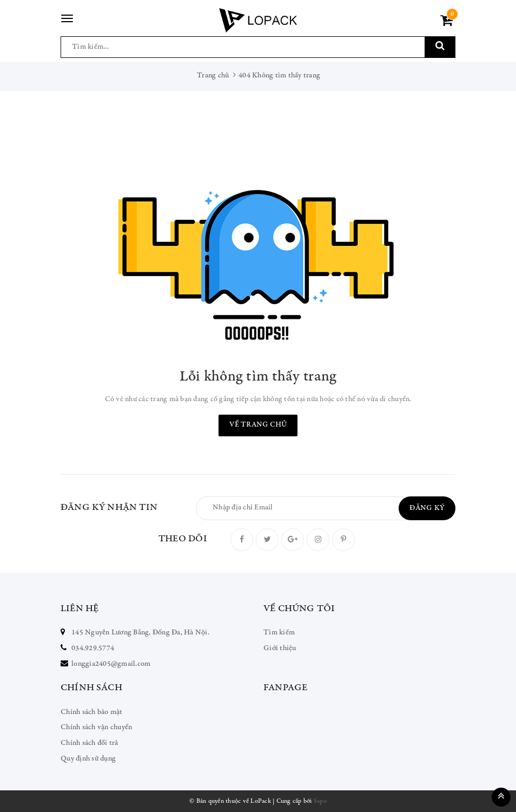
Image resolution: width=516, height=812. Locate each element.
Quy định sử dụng (88, 759)
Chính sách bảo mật (92, 712)
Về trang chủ (258, 425)
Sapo (320, 801)
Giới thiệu (280, 649)
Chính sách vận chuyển (96, 728)
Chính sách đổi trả (90, 743)
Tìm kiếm (279, 633)
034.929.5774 (93, 649)
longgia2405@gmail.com (111, 664)
